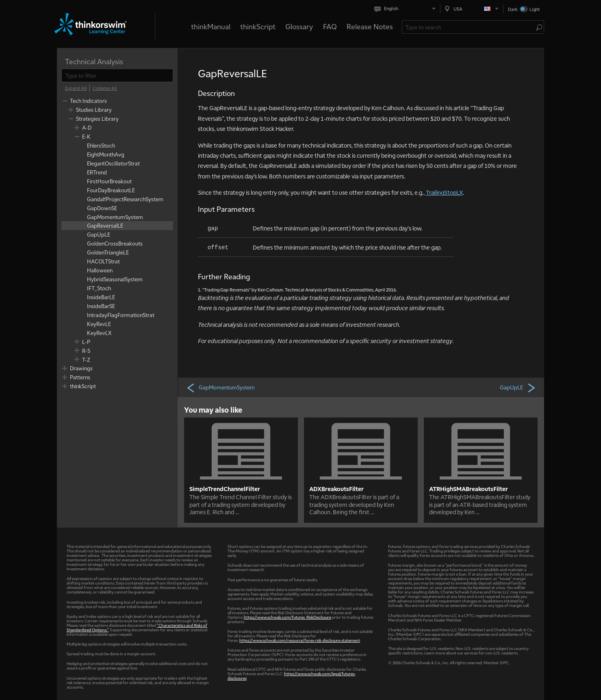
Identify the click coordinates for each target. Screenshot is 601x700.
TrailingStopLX (444, 192)
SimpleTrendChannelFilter (225, 489)
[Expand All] (76, 88)
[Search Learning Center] (469, 27)
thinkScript (258, 26)
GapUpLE (518, 387)
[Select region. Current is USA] (472, 9)
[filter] (117, 75)
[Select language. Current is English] (407, 9)
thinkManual (211, 26)
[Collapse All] (105, 88)
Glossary (299, 26)
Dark (513, 9)
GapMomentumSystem (220, 387)
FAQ (330, 26)
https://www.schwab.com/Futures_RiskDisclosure (287, 617)
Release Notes (370, 26)
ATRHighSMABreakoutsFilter (469, 489)
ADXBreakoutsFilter (336, 489)
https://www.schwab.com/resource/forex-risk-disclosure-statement (300, 640)
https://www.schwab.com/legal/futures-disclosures (292, 676)
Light (535, 9)
